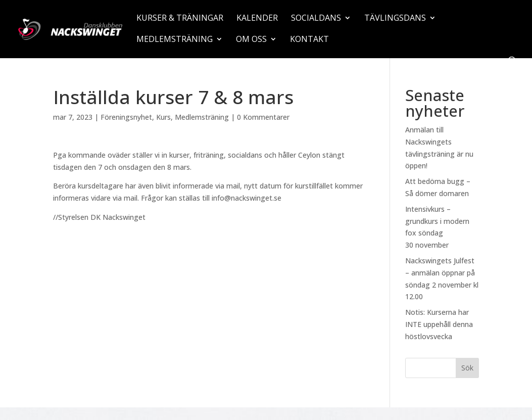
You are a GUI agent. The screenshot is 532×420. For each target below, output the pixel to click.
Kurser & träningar (180, 19)
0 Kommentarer (263, 117)
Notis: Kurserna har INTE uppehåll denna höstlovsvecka (439, 324)
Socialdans (316, 19)
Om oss (251, 40)
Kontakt (309, 40)
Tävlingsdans (395, 19)
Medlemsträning (175, 40)
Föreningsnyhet (126, 117)
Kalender (257, 19)
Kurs (163, 117)
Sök (467, 368)
